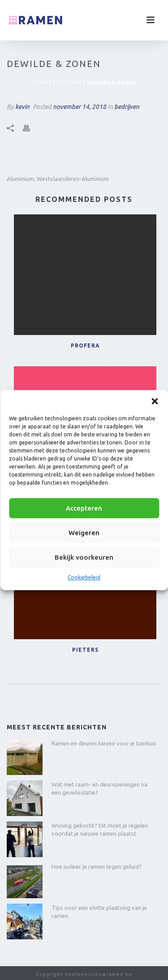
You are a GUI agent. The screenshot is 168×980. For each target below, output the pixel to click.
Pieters (85, 650)
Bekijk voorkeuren (84, 557)
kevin (22, 107)
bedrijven (67, 83)
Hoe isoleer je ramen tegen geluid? (97, 867)
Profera (85, 346)
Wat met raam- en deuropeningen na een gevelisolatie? (99, 788)
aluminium (20, 179)
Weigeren (84, 533)
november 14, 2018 (80, 107)
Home (40, 83)
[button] (155, 401)
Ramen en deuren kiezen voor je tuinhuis (104, 743)
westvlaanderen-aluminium (73, 179)
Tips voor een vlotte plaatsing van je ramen (99, 912)
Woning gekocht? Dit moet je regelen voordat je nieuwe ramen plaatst (100, 829)
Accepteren (84, 508)
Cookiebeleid (84, 577)
